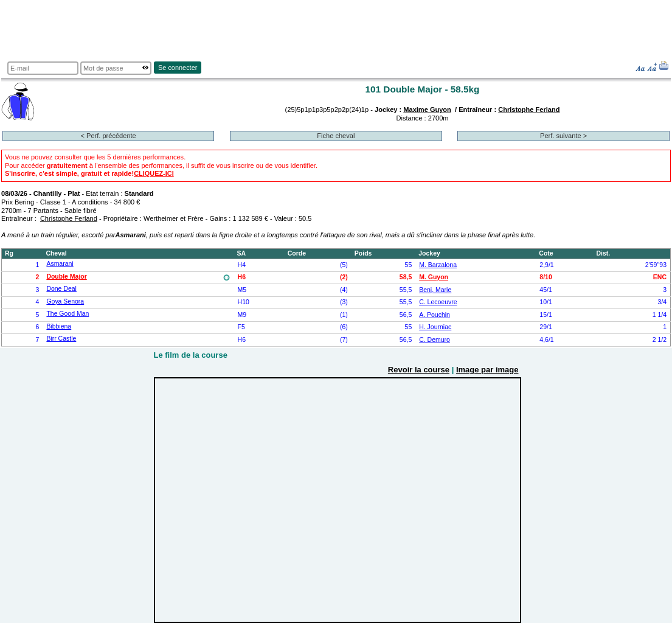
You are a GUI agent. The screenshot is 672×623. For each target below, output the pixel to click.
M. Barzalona (438, 265)
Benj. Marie (435, 290)
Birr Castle (61, 339)
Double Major (66, 277)
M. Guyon (434, 277)
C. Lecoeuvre (438, 302)
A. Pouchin (435, 315)
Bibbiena (59, 326)
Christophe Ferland (529, 110)
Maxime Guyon (427, 110)
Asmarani (60, 264)
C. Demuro (435, 340)
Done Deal (61, 289)
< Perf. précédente (109, 136)
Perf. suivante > (563, 136)
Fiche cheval (336, 136)
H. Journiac (435, 327)
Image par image (487, 370)
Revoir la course (419, 370)
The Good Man (68, 314)
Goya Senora (65, 301)
